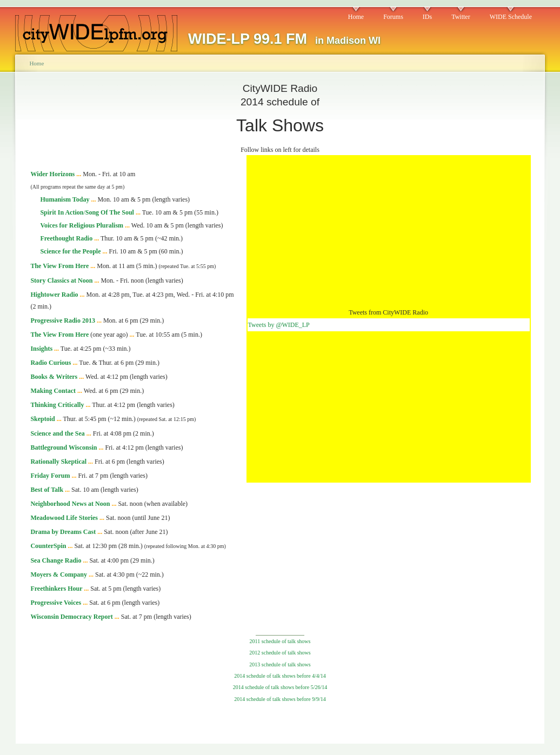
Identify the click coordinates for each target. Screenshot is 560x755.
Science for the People (70, 251)
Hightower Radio (54, 295)
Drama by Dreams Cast (63, 532)
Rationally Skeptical (58, 462)
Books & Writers (54, 377)
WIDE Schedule (511, 17)
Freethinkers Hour (56, 589)
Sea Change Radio (56, 560)
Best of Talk (47, 490)
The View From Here (59, 266)
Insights (41, 349)
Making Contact (53, 391)
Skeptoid (42, 419)
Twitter (461, 17)
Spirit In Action (62, 212)
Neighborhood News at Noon (70, 504)
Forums (393, 17)
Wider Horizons (52, 174)
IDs (427, 17)
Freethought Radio (66, 238)
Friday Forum (50, 476)
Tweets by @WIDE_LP (279, 325)
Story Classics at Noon (61, 280)
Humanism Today (65, 199)
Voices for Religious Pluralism (82, 225)
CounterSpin (48, 546)
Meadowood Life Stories (64, 518)
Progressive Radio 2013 (63, 320)
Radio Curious (51, 363)
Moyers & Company (59, 574)
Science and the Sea (57, 433)
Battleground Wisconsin (64, 447)
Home (356, 17)
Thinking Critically (57, 405)
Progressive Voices (56, 603)
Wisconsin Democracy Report (71, 617)
